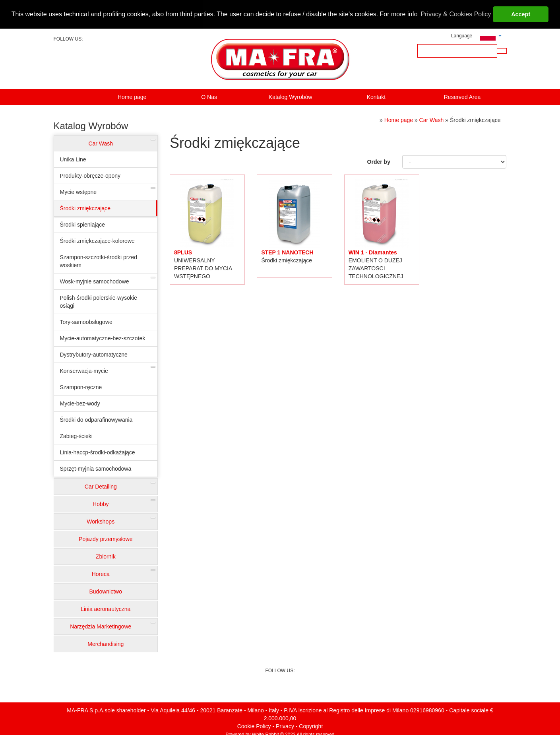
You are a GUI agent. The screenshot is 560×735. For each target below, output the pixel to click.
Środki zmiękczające (85, 208)
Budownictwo (106, 591)
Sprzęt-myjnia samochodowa (96, 468)
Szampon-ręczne (81, 387)
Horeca (101, 574)
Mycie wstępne (78, 192)
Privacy (285, 725)
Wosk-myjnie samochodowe (95, 281)
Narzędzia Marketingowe (101, 626)
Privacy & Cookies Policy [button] (456, 14)
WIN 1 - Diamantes (373, 252)
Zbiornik (106, 556)
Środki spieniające (83, 224)
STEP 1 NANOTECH (287, 252)
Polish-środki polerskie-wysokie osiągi (99, 301)
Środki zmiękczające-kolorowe (97, 240)
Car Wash (101, 143)
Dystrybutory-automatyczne (94, 354)
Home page (132, 97)
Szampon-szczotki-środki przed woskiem (99, 261)
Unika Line (73, 159)
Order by (379, 161)
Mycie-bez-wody (80, 403)
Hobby (101, 504)
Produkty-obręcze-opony (90, 175)
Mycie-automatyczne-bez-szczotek (103, 338)
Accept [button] (521, 14)
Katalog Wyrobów (291, 97)
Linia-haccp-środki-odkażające (98, 452)
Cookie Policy (254, 725)
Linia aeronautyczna (106, 609)
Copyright (311, 725)
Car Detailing (101, 486)
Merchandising (106, 644)
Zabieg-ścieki (76, 436)
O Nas (209, 97)
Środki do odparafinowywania (96, 419)
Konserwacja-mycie (84, 370)
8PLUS (183, 252)
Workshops (101, 521)
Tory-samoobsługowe (86, 322)
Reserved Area (462, 97)
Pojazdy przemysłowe (106, 539)
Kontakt (376, 97)
